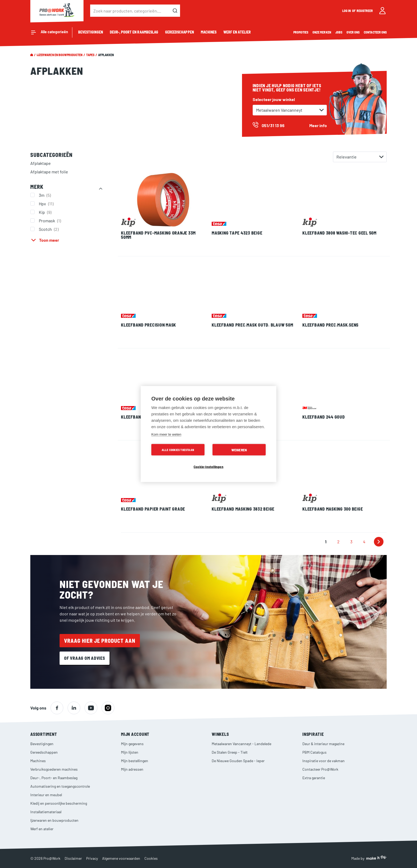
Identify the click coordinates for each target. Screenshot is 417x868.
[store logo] (57, 11)
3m (45, 195)
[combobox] (135, 11)
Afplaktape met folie (49, 172)
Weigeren (239, 450)
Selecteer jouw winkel (274, 99)
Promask (51, 220)
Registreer (365, 11)
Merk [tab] (37, 187)
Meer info (318, 125)
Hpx (47, 203)
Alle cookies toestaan (178, 450)
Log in (347, 11)
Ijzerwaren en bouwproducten (60, 55)
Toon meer (49, 240)
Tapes (90, 55)
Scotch (49, 229)
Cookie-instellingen (208, 467)
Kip (46, 212)
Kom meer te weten (166, 434)
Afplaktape (41, 163)
